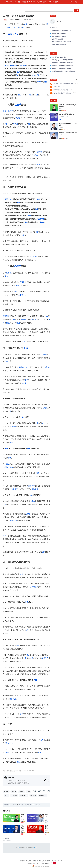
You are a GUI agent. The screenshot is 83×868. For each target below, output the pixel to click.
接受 (27, 602)
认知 (28, 792)
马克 (17, 292)
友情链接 (41, 861)
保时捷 (39, 82)
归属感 (15, 124)
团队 (8, 464)
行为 (18, 118)
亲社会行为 (23, 367)
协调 (18, 323)
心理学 (18, 266)
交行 (23, 235)
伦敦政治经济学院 (11, 65)
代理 (39, 164)
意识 (16, 489)
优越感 (42, 222)
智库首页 (22, 861)
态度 (28, 514)
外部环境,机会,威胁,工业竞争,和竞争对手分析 (63, 84)
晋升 (28, 655)
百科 (15, 2)
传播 (35, 680)
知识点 (33, 2)
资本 (26, 380)
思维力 (6, 792)
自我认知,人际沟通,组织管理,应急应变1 (62, 93)
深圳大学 (8, 199)
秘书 (46, 82)
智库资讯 (7, 805)
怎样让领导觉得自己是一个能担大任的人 (62, 31)
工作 (10, 411)
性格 (6, 467)
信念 (18, 286)
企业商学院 (51, 2)
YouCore (18, 20)
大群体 (36, 155)
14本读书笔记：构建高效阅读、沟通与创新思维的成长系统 (63, 63)
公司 (25, 658)
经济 (38, 75)
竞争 (26, 222)
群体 (6, 124)
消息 (38, 199)
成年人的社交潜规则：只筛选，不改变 (61, 42)
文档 (11, 2)
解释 (29, 216)
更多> (76, 79)
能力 (6, 276)
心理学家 (6, 316)
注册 (76, 2)
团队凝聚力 (36, 489)
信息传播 (13, 427)
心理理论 (21, 295)
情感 (8, 323)
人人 (17, 34)
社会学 (18, 105)
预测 (37, 320)
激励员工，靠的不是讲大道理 (59, 33)
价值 (26, 348)
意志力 (24, 383)
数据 (37, 209)
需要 (42, 152)
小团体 (32, 501)
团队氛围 (13, 699)
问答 (57, 2)
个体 (24, 28)
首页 (7, 2)
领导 (32, 658)
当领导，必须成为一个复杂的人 (59, 45)
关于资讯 (61, 861)
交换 (37, 423)
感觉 (45, 408)
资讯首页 (29, 861)
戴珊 (37, 473)
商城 (45, 2)
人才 (17, 75)
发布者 (53, 16)
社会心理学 (22, 65)
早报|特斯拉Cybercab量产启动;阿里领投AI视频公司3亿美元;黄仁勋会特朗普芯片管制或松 (63, 60)
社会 (20, 95)
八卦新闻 (33, 257)
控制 (13, 320)
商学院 (24, 2)
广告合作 (35, 861)
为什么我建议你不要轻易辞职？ (59, 36)
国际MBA (39, 2)
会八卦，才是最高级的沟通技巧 (29, 805)
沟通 (37, 232)
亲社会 (47, 367)
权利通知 (48, 861)
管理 (14, 805)
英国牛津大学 (8, 111)
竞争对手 (41, 219)
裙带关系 (45, 658)
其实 (10, 34)
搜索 (76, 10)
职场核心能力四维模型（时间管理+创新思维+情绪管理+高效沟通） (63, 71)
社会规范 (14, 521)
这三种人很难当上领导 (57, 39)
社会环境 (23, 320)
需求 (10, 458)
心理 (30, 95)
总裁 (25, 24)
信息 (19, 203)
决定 (37, 95)
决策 (11, 443)
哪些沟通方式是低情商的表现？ (59, 57)
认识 (19, 72)
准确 (32, 320)
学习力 (16, 28)
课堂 (19, 2)
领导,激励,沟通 (56, 87)
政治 (34, 75)
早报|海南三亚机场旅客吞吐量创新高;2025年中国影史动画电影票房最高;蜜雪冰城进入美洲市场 (63, 66)
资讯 (28, 2)
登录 (71, 2)
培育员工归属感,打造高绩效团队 (61, 90)
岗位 (11, 467)
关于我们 (54, 861)
